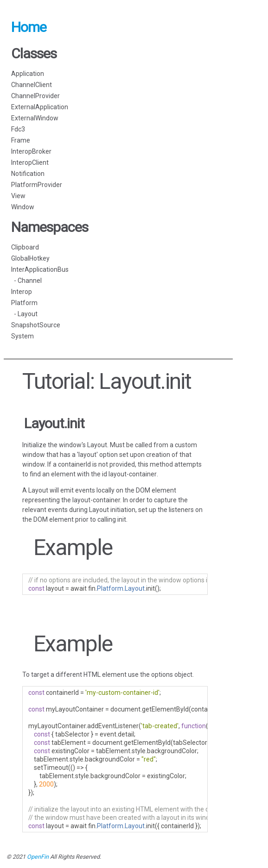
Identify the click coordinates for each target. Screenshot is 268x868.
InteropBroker (31, 151)
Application (28, 74)
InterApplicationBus (40, 269)
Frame (21, 140)
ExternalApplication (40, 107)
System (22, 336)
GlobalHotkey (30, 258)
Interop (22, 292)
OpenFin (38, 857)
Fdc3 (18, 129)
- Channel (26, 281)
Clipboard (25, 247)
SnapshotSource (36, 325)
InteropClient (30, 162)
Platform (24, 303)
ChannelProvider (35, 96)
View (18, 196)
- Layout (24, 314)
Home (29, 27)
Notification (28, 174)
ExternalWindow (35, 118)
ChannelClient (32, 85)
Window (23, 207)
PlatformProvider (37, 185)
